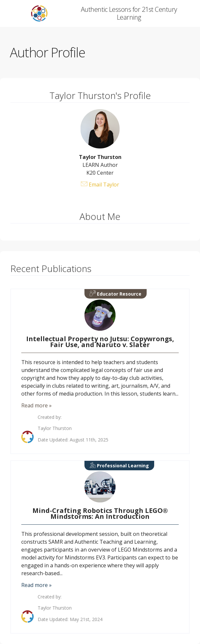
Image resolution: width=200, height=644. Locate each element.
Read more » (36, 405)
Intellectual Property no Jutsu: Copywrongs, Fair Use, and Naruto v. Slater (100, 342)
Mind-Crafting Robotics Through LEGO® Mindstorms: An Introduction (100, 514)
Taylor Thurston (55, 428)
